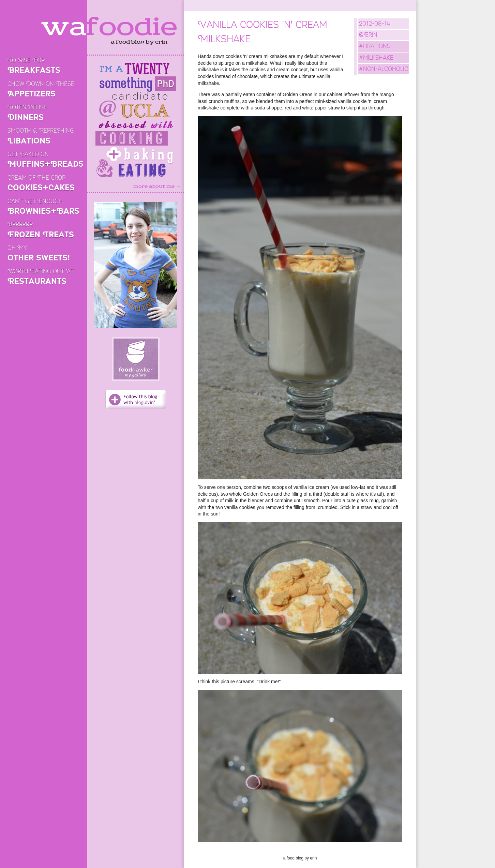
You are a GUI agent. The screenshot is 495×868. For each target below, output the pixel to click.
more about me (157, 187)
